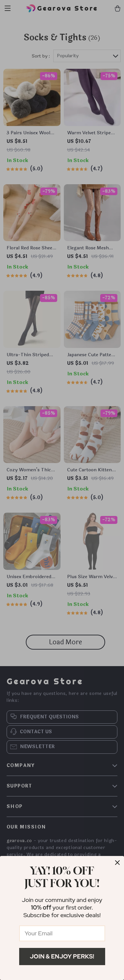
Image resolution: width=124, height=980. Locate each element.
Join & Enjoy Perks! (62, 956)
